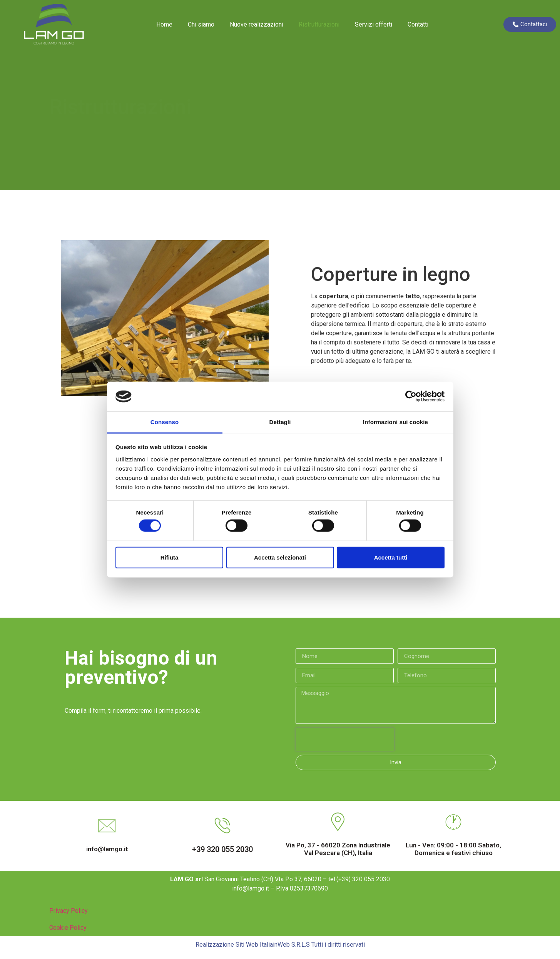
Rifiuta (170, 557)
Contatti (418, 24)
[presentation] (345, 739)
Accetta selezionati (280, 557)
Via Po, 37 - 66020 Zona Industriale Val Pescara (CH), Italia (338, 849)
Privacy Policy (69, 911)
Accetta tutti (391, 557)
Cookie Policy (68, 928)
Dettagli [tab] (280, 422)
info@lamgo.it (107, 849)
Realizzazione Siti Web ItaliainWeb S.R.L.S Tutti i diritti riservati (280, 945)
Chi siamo (201, 24)
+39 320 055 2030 (222, 849)
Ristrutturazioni (319, 24)
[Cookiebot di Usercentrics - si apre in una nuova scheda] (411, 396)
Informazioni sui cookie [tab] (395, 422)
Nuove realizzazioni (257, 24)
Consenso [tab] (165, 422)
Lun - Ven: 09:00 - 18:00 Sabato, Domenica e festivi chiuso (453, 849)
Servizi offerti (374, 24)
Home (164, 24)
